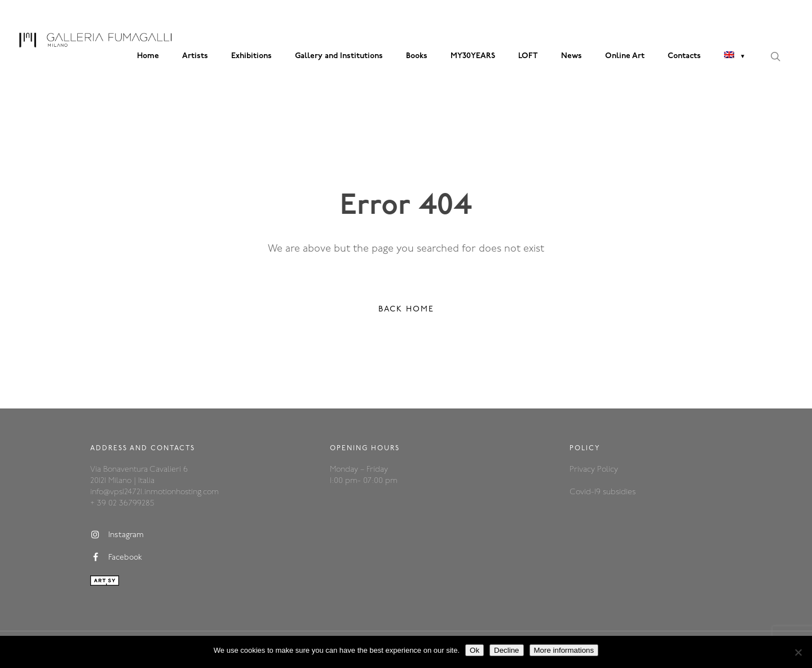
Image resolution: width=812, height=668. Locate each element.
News (572, 56)
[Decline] (798, 652)
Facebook (116, 557)
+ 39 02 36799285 (122, 504)
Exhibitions (251, 56)
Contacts (684, 56)
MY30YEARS (473, 56)
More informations (564, 650)
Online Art (625, 56)
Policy (608, 470)
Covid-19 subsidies (603, 492)
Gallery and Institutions (339, 56)
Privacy (583, 470)
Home (148, 56)
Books (417, 56)
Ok (475, 650)
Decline (506, 650)
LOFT (528, 56)
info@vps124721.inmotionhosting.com (155, 492)
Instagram (117, 535)
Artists (195, 56)
